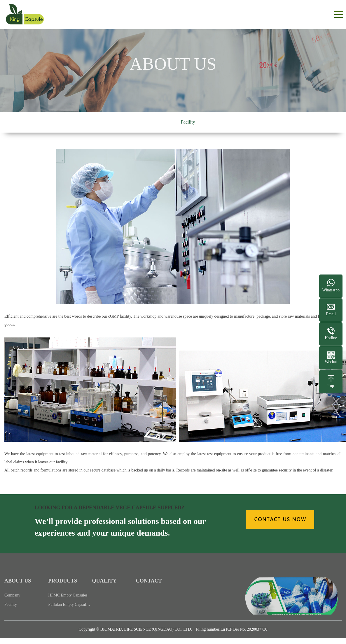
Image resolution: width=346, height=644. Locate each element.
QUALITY (104, 587)
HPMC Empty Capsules (68, 601)
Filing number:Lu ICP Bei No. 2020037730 (232, 629)
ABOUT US (18, 587)
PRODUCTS (63, 587)
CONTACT (149, 587)
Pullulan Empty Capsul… (69, 610)
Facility (188, 122)
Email (331, 314)
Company (160, 122)
